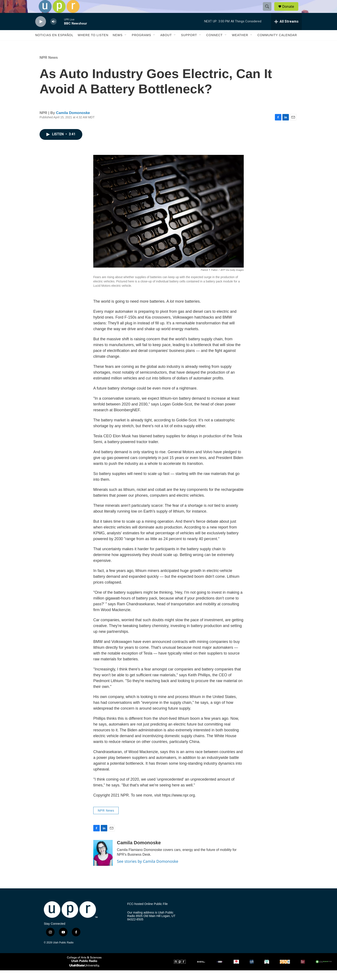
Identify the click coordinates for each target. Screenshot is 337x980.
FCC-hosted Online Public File (147, 914)
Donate (291, 11)
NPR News (49, 67)
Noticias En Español (54, 45)
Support (189, 45)
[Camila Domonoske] (103, 863)
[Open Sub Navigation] (126, 45)
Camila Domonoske (73, 122)
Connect (214, 45)
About (166, 45)
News (118, 45)
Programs (141, 45)
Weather (240, 45)
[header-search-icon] (269, 11)
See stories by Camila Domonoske (148, 871)
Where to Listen (93, 45)
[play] (41, 31)
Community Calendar (277, 45)
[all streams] (286, 31)
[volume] (54, 31)
